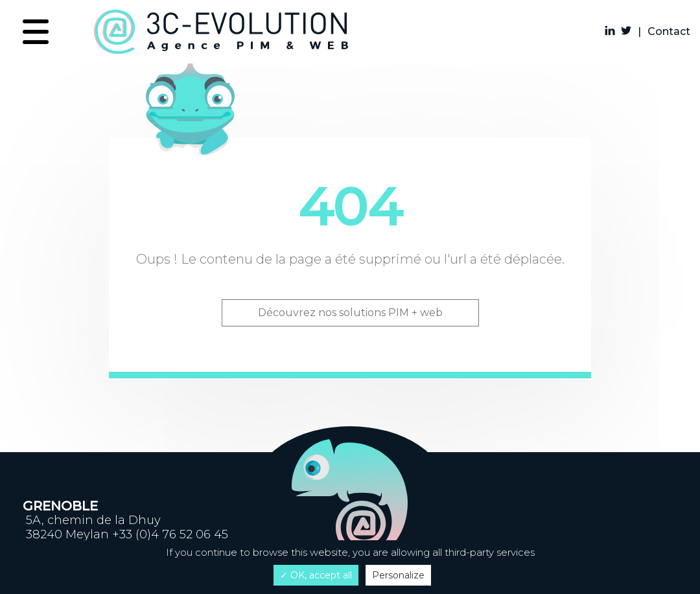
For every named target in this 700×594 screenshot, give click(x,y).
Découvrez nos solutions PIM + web (350, 313)
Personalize (398, 575)
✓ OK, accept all (316, 575)
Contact (669, 31)
